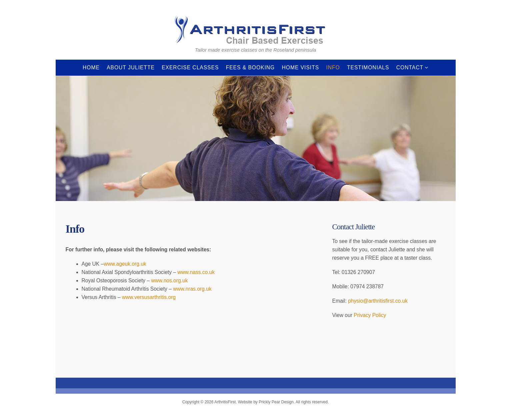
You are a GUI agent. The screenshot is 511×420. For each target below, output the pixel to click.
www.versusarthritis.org (149, 297)
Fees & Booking (250, 67)
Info (333, 67)
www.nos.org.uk (169, 280)
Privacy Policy (370, 315)
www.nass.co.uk (196, 272)
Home (91, 67)
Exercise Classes (190, 67)
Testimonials (368, 67)
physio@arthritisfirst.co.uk (378, 301)
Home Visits (301, 67)
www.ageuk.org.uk (125, 264)
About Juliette (131, 67)
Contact (410, 67)
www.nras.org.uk (192, 289)
